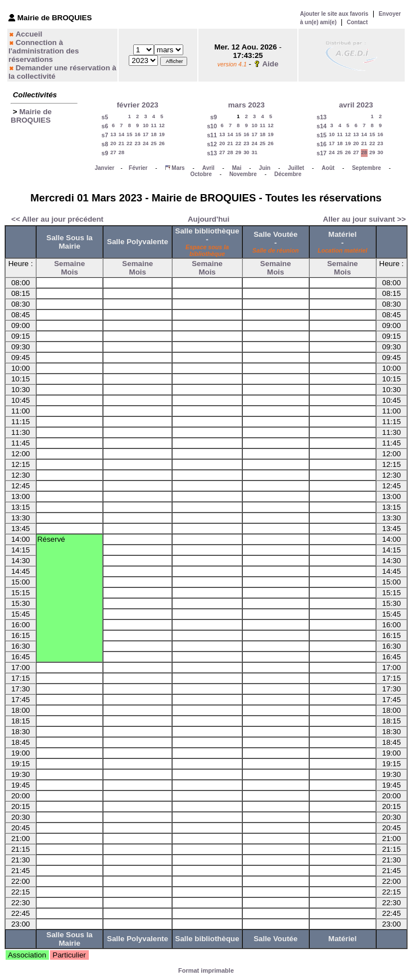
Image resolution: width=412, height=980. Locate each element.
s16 (322, 144)
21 (121, 143)
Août (328, 168)
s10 (212, 126)
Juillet (296, 168)
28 (121, 152)
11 (153, 125)
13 (113, 134)
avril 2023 (356, 105)
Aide (270, 64)
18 (153, 134)
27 (113, 152)
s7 (105, 135)
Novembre (243, 174)
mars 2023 (246, 105)
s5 (105, 117)
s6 (105, 126)
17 (146, 134)
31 (255, 152)
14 (121, 134)
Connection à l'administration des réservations (44, 51)
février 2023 (138, 105)
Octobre (201, 174)
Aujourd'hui (209, 219)
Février (138, 168)
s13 (212, 153)
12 (162, 125)
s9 (105, 153)
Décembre (288, 174)
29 (238, 152)
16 (137, 134)
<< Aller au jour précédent (57, 219)
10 (146, 125)
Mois (69, 272)
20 (113, 143)
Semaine (69, 264)
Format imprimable (206, 970)
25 (153, 143)
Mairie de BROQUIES (31, 116)
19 (162, 134)
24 (146, 143)
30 (246, 152)
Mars (178, 168)
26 (162, 143)
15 (129, 134)
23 (137, 143)
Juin (265, 168)
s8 (105, 144)
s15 (322, 135)
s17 (322, 153)
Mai (237, 168)
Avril (209, 168)
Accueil (29, 34)
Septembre (366, 168)
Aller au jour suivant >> (365, 219)
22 (129, 143)
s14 (322, 126)
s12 (212, 144)
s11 (212, 135)
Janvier (104, 168)
